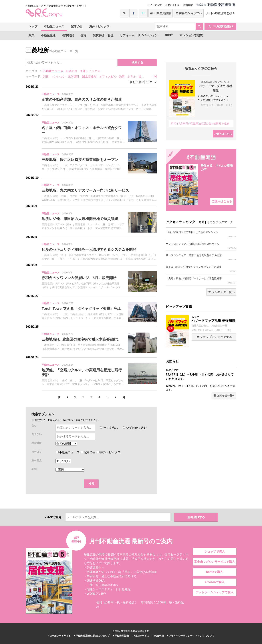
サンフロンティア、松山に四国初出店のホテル (201, 246)
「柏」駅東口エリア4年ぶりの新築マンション (201, 234)
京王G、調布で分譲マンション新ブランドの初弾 (201, 269)
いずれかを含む (135, 428)
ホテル (132, 76)
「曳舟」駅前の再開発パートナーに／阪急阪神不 (201, 280)
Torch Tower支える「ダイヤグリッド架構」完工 (81, 309)
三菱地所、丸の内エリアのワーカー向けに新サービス (85, 190)
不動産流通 (48, 35)
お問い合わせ (172, 5)
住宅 (83, 35)
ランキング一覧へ (221, 292)
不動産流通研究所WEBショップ (92, 636)
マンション (58, 76)
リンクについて (205, 636)
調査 (46, 76)
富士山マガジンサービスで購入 (215, 562)
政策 (31, 35)
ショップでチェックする (214, 337)
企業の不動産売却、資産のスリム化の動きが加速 (82, 99)
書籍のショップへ (189, 13)
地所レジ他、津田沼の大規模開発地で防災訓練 (80, 219)
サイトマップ (154, 5)
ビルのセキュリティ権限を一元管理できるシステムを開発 (89, 249)
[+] (155, 76)
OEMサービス (141, 636)
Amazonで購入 (215, 582)
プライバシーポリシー (180, 636)
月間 (201, 222)
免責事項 (158, 636)
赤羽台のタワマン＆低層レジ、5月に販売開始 (79, 278)
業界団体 (74, 76)
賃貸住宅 (144, 76)
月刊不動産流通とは (220, 13)
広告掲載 (188, 5)
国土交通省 (89, 76)
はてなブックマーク (220, 222)
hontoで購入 (215, 572)
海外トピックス (99, 26)
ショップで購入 (215, 552)
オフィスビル (108, 76)
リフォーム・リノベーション (139, 35)
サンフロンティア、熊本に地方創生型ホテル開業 (201, 257)
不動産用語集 (161, 13)
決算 (122, 76)
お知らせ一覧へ (224, 395)
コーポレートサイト (59, 636)
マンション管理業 (191, 35)
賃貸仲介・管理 (103, 35)
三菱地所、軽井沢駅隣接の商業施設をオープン (80, 160)
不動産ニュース (54, 26)
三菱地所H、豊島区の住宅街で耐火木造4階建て (80, 339)
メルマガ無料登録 (220, 26)
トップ (33, 26)
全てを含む (109, 428)
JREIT (169, 35)
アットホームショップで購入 (215, 592)
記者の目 (77, 26)
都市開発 (68, 35)
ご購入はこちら (223, 134)
